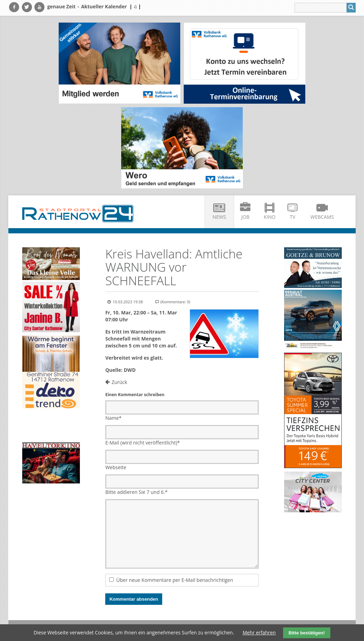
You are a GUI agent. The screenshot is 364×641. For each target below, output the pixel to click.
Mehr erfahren (259, 632)
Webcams (322, 217)
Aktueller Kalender (104, 6)
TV (292, 217)
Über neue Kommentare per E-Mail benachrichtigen (175, 580)
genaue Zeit (61, 6)
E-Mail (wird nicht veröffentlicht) (143, 443)
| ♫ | (135, 6)
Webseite (116, 467)
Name (113, 418)
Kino (270, 217)
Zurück (119, 382)
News (219, 217)
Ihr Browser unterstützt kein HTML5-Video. (51, 426)
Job (246, 217)
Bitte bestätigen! (307, 633)
